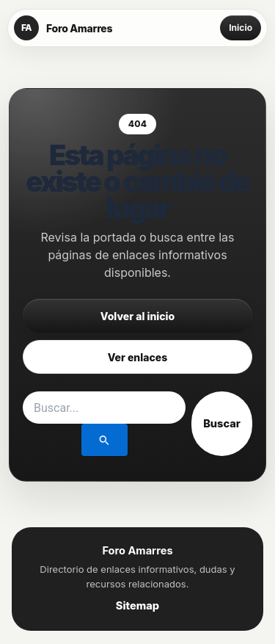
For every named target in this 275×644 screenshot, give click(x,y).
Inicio (241, 28)
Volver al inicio (137, 316)
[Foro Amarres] (63, 28)
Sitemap (137, 606)
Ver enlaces (138, 357)
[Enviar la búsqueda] (104, 440)
